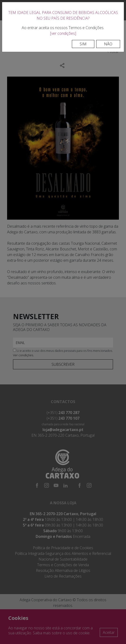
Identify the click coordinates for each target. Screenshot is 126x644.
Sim (83, 44)
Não (108, 44)
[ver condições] (63, 33)
